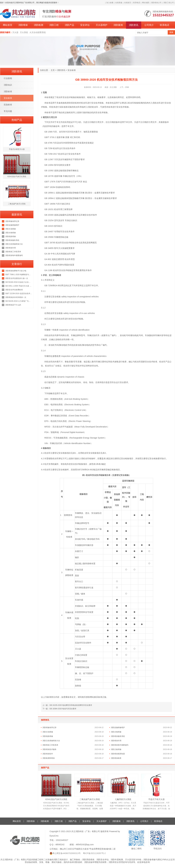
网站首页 (8, 25)
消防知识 (8, 85)
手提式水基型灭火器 (17, 149)
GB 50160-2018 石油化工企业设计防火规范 (19, 282)
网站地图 (146, 3)
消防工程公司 (169, 3)
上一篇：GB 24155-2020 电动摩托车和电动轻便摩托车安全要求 (67, 705)
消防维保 (23, 25)
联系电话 (137, 3)
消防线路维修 (48, 736)
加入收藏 (110, 3)
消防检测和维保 (49, 758)
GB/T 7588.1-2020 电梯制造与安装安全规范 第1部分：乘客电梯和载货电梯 (19, 275)
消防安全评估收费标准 (14, 290)
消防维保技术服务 (49, 749)
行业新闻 (8, 78)
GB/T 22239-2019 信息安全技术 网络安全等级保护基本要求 (19, 294)
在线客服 (119, 3)
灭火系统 (24, 32)
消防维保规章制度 (118, 754)
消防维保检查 (116, 758)
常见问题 (8, 111)
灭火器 (15, 32)
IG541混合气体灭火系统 (56, 799)
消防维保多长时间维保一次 (16, 297)
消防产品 (69, 25)
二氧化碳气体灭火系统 (90, 799)
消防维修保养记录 (49, 728)
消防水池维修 (48, 732)
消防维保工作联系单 (50, 745)
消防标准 (8, 91)
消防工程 (54, 25)
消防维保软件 (48, 754)
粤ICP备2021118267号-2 (94, 853)
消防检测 (38, 25)
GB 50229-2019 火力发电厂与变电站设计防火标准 (19, 301)
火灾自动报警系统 (38, 32)
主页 (53, 70)
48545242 (60, 845)
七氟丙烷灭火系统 (123, 799)
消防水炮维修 (116, 732)
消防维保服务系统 (118, 736)
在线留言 (128, 3)
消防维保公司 (156, 3)
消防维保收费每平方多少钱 (16, 271)
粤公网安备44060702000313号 (67, 853)
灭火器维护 (101, 25)
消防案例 (118, 25)
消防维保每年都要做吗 (120, 745)
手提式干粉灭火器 (156, 799)
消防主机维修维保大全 (51, 741)
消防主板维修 (116, 749)
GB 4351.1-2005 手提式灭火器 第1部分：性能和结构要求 (19, 286)
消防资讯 (134, 25)
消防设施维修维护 (118, 728)
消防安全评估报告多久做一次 (17, 278)
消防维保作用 (116, 741)
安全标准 (72, 70)
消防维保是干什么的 (13, 305)
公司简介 (149, 25)
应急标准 (8, 105)
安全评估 (85, 25)
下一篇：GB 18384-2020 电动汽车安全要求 (59, 709)
